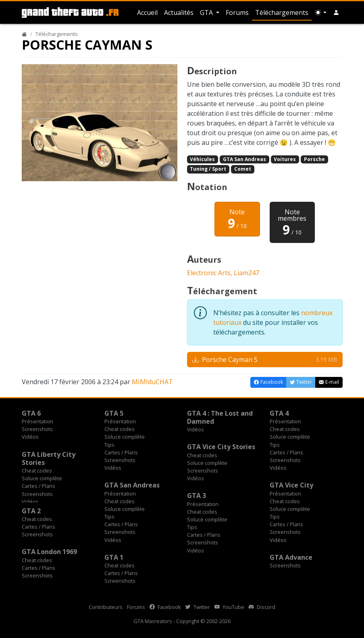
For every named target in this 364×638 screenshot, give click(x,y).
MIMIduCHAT (152, 382)
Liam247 (246, 273)
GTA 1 (114, 557)
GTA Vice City (291, 485)
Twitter (198, 607)
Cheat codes (120, 429)
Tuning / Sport (208, 169)
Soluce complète (125, 437)
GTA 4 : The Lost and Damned (220, 417)
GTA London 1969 (49, 552)
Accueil (147, 13)
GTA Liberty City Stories (49, 458)
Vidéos (30, 437)
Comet (243, 169)
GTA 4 (279, 413)
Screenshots (37, 429)
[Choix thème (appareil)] (320, 13)
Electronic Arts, (210, 273)
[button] (336, 13)
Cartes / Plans (121, 452)
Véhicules (202, 159)
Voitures (285, 159)
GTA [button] (207, 13)
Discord (262, 607)
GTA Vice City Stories (221, 447)
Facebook (165, 607)
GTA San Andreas (244, 159)
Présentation (37, 421)
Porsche (314, 159)
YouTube (229, 607)
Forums (237, 13)
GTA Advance (291, 557)
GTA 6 (31, 413)
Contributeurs (106, 607)
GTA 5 (114, 413)
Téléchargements (282, 13)
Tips (109, 445)
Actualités (179, 13)
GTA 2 (31, 511)
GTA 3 (197, 496)
